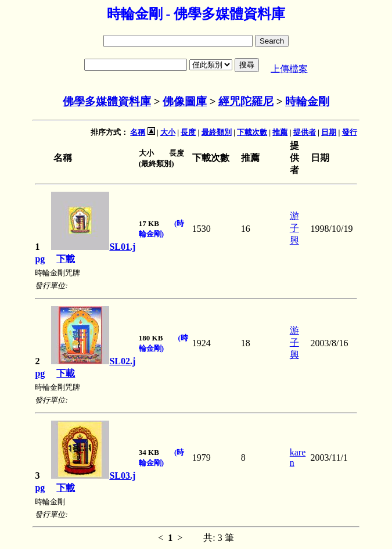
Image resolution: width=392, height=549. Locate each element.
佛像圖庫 (185, 101)
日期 (329, 132)
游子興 (294, 228)
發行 (350, 132)
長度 (188, 132)
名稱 (138, 132)
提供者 (305, 132)
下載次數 (252, 132)
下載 (66, 259)
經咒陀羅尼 (246, 101)
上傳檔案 (289, 69)
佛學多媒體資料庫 (107, 101)
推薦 (280, 132)
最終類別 (217, 132)
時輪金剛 (307, 101)
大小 (168, 132)
